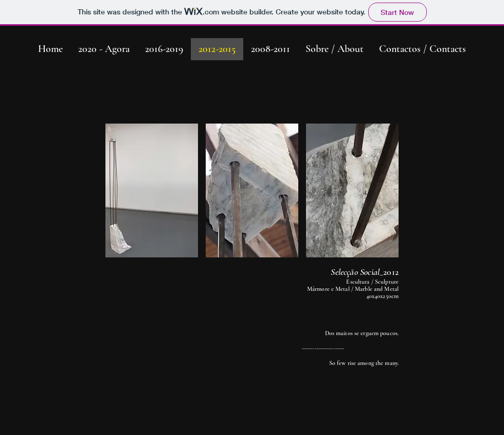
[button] (152, 190)
